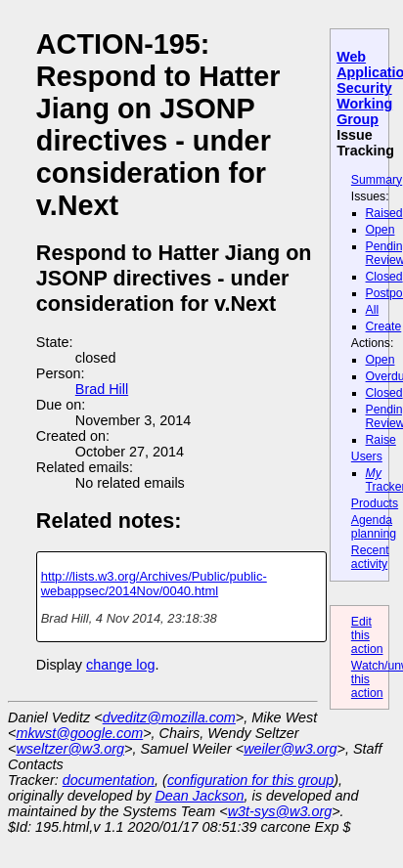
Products (375, 503)
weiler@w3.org (290, 749)
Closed (384, 277)
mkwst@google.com (79, 733)
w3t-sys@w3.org (280, 811)
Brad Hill (102, 389)
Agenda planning (374, 527)
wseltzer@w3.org (70, 749)
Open (381, 230)
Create (384, 326)
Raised (384, 213)
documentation (109, 780)
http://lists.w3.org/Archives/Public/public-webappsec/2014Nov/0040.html (154, 584)
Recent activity (370, 557)
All (373, 310)
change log (120, 665)
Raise (381, 440)
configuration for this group (250, 780)
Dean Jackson (199, 796)
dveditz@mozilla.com (169, 717)
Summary (377, 180)
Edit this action (367, 635)
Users (367, 456)
